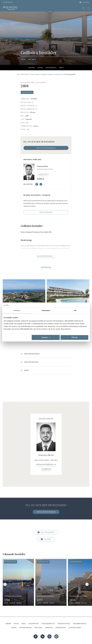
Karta (61, 68)
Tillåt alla (74, 337)
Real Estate (38, 628)
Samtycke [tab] (17, 311)
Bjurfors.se (8, 2)
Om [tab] (75, 311)
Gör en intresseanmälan (46, 148)
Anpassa (46, 337)
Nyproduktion (61, 628)
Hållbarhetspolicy (80, 624)
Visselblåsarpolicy (48, 624)
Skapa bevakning (46, 212)
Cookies (14, 628)
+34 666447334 (46, 469)
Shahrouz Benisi (46, 455)
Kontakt (32, 68)
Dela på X (46, 539)
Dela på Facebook (46, 532)
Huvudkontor (34, 624)
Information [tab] (46, 311)
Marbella (41, 179)
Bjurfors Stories (75, 628)
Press (24, 624)
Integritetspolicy (64, 624)
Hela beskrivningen (46, 256)
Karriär (8, 624)
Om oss (16, 624)
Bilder (40, 68)
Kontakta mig (43, 175)
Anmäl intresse (46, 267)
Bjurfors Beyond (26, 628)
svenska (84, 2)
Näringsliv (49, 628)
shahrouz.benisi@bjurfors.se (46, 464)
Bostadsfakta (51, 68)
